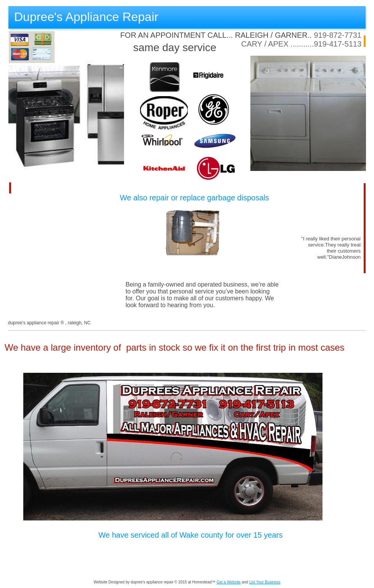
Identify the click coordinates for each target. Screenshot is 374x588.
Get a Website (228, 582)
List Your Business (265, 582)
